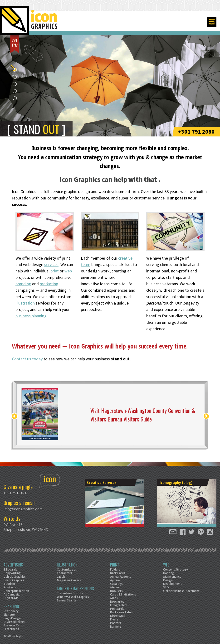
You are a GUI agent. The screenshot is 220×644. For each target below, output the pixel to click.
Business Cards (14, 625)
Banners (116, 627)
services (51, 264)
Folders (115, 569)
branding (23, 284)
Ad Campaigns (13, 594)
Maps (114, 598)
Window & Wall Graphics (73, 597)
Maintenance (172, 577)
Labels (61, 577)
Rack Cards (118, 573)
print (55, 271)
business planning (31, 316)
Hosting (169, 573)
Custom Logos (67, 569)
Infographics (119, 605)
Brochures (117, 602)
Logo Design (12, 618)
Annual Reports (121, 577)
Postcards (117, 609)
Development (173, 584)
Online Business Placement (181, 591)
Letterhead (11, 629)
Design (168, 580)
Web (166, 565)
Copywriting (12, 573)
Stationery (11, 611)
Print (115, 565)
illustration (25, 303)
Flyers (114, 619)
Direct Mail (118, 616)
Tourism (9, 584)
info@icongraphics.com (23, 509)
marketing (49, 284)
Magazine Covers (69, 580)
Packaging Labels (122, 612)
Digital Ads (11, 598)
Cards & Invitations (123, 594)
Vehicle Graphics (15, 577)
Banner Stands (67, 600)
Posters (116, 623)
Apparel (115, 580)
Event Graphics (14, 580)
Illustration (67, 565)
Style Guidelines (14, 622)
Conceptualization (16, 591)
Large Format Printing (75, 589)
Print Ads (10, 587)
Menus (115, 587)
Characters (64, 573)
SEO (166, 587)
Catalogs (116, 584)
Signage (9, 615)
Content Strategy (176, 569)
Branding (11, 606)
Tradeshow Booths (70, 593)
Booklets (116, 591)
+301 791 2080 (196, 132)
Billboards (10, 569)
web (68, 271)
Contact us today (27, 359)
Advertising (13, 565)
